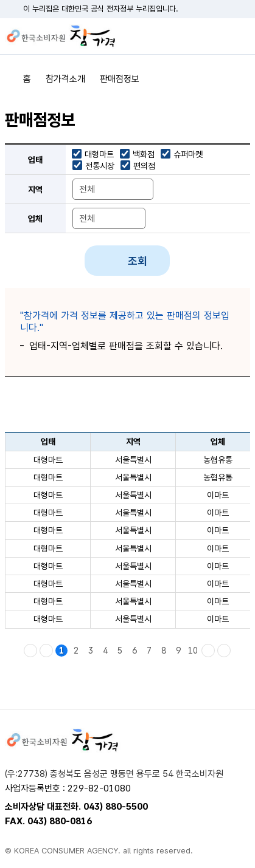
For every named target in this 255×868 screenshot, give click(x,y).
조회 (138, 261)
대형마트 (99, 154)
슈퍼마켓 (188, 154)
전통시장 (100, 166)
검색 (220, 36)
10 (193, 651)
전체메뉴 (241, 36)
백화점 (144, 154)
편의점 (144, 166)
